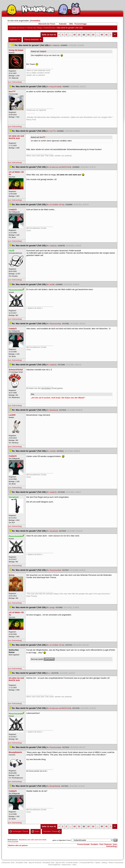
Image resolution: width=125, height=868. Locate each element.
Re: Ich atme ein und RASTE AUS (59, 167)
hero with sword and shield (37, 840)
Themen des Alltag (34, 28)
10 (74, 35)
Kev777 (42, 137)
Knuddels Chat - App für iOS (54, 863)
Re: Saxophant (52, 531)
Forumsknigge (81, 24)
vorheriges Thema (19, 831)
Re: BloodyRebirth (53, 786)
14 (93, 35)
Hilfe (71, 24)
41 (106, 35)
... (70, 35)
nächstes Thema (52, 831)
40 (102, 35)
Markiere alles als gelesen (18, 845)
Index (36, 831)
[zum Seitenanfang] (15, 82)
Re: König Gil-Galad (54, 87)
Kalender (63, 24)
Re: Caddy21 (54, 45)
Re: (48, 673)
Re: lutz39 (50, 284)
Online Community (116, 863)
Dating (104, 863)
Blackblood (23, 840)
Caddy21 (43, 51)
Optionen (15, 40)
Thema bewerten (33, 40)
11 (79, 35)
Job (74, 865)
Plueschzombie (13, 842)
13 (88, 35)
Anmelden (35, 21)
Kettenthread (50, 28)
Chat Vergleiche (54, 865)
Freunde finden (72, 863)
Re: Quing (50, 607)
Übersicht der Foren (47, 24)
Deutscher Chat (8, 863)
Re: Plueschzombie (53, 324)
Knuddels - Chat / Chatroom (101, 844)
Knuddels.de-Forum (17, 28)
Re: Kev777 (51, 131)
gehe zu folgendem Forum (62, 840)
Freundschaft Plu (87, 863)
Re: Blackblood (52, 410)
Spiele (98, 863)
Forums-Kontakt (83, 844)
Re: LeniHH (51, 451)
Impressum (66, 865)
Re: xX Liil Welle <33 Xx (55, 205)
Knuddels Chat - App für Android (28, 863)
